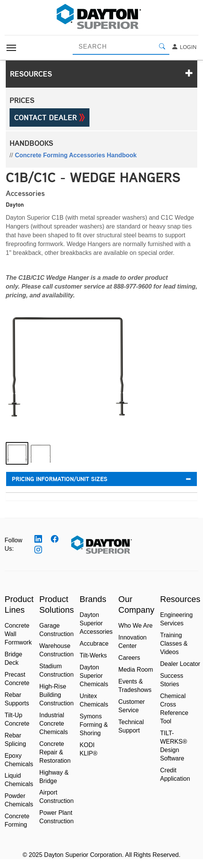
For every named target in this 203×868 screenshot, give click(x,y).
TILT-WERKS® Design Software (174, 746)
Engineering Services (176, 619)
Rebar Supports (17, 699)
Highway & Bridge (54, 777)
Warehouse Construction (57, 650)
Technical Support (131, 726)
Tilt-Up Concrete (17, 719)
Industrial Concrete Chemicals (54, 724)
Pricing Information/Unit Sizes (101, 479)
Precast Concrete (17, 679)
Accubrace (94, 644)
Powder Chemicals (19, 800)
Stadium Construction (57, 670)
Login (184, 47)
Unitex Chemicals (94, 700)
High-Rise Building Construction (57, 695)
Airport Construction (57, 797)
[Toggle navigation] (11, 48)
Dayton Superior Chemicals (94, 676)
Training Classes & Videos (174, 644)
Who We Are (136, 626)
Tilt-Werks (93, 655)
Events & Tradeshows (135, 686)
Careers (129, 658)
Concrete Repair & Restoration (55, 752)
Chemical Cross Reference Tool (174, 709)
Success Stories (172, 680)
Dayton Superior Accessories (96, 623)
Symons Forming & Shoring (94, 725)
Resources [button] (101, 74)
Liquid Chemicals (19, 780)
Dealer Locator (180, 664)
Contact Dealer (50, 117)
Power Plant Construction (57, 817)
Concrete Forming (17, 820)
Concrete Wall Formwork (18, 634)
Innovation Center (133, 642)
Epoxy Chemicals (19, 760)
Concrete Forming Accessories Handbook (76, 155)
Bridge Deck (13, 658)
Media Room (136, 670)
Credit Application (175, 774)
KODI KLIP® (88, 749)
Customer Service (132, 706)
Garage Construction (57, 630)
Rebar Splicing (15, 740)
